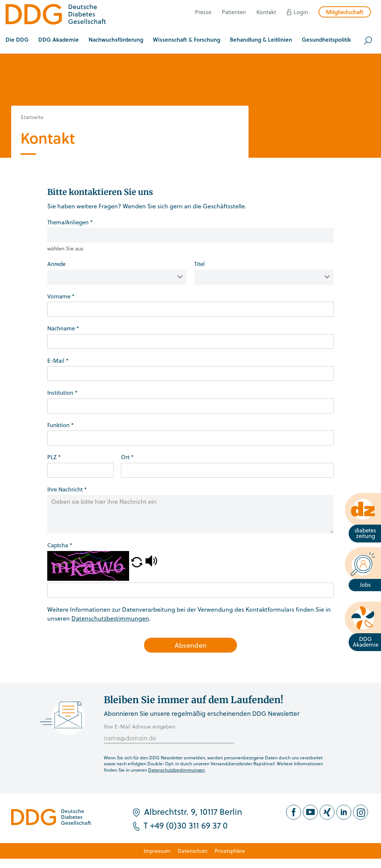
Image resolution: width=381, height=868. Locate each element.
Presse (203, 12)
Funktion (60, 425)
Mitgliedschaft (345, 12)
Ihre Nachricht (67, 489)
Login (301, 12)
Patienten (234, 12)
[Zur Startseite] (56, 15)
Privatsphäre (230, 851)
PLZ (54, 457)
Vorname (61, 296)
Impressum (157, 851)
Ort (127, 457)
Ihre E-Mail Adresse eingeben (140, 726)
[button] (17, 41)
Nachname (63, 328)
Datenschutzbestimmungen (110, 618)
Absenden (191, 645)
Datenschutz (193, 851)
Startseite (32, 117)
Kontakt (266, 12)
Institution (62, 393)
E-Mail (58, 361)
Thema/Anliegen (70, 222)
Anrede (56, 264)
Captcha (60, 545)
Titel (199, 264)
